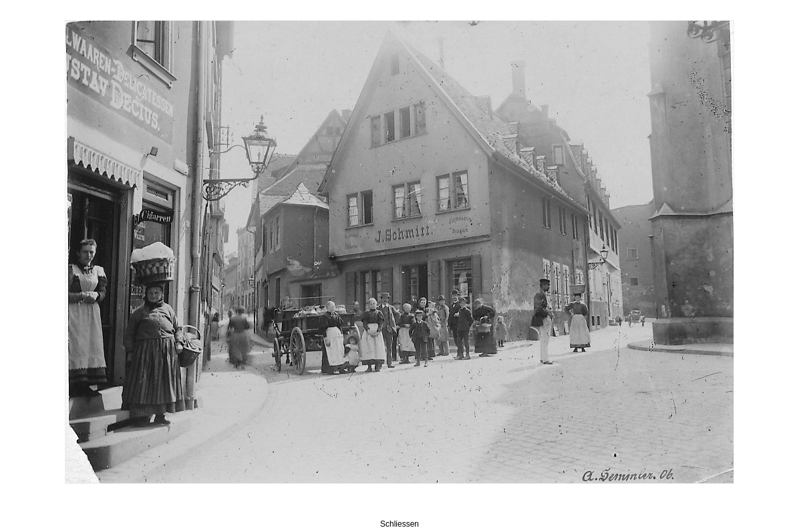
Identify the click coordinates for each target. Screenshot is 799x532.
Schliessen (400, 524)
